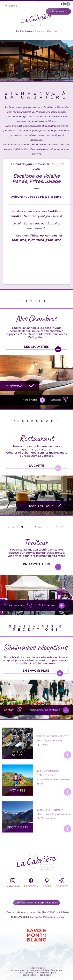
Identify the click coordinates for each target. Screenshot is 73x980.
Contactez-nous (19, 605)
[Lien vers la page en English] (68, 4)
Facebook (31, 882)
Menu (14, 6)
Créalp (46, 970)
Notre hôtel (30, 400)
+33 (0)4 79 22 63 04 (21, 917)
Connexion (56, 970)
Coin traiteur (47, 605)
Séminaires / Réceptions (44, 710)
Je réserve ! (15, 386)
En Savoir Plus (36, 564)
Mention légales (36, 968)
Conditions (45, 975)
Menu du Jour (41, 506)
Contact (60, 399)
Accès (47, 882)
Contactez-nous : (36, 903)
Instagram (13, 882)
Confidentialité (30, 975)
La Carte (36, 466)
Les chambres (37, 347)
